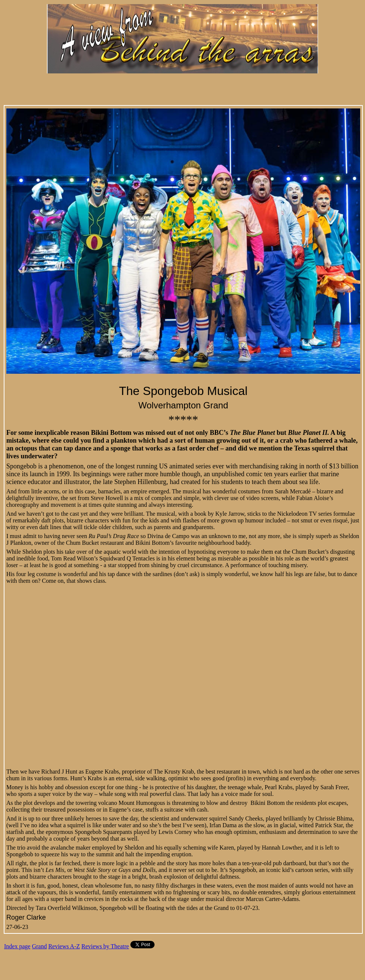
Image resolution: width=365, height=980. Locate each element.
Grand (39, 946)
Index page (17, 946)
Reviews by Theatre (105, 946)
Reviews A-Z (64, 946)
